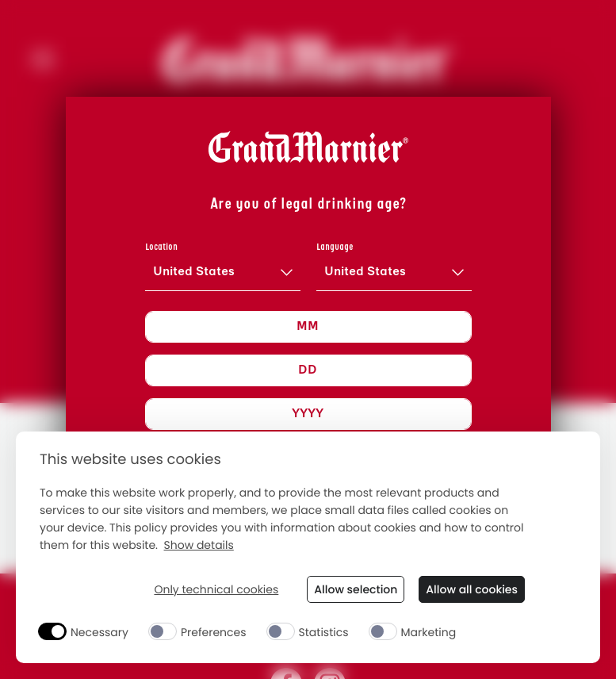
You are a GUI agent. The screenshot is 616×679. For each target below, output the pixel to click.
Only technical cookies (216, 590)
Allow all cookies (472, 589)
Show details (199, 545)
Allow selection (356, 589)
